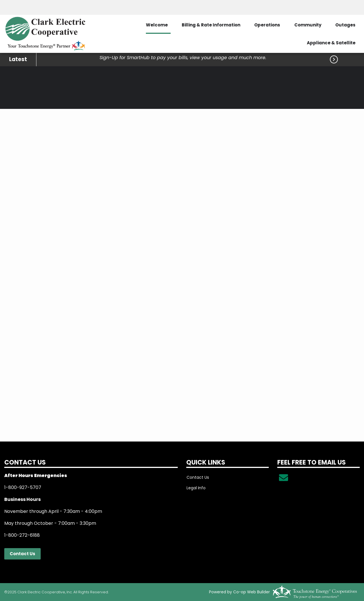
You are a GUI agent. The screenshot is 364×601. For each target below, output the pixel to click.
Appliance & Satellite (331, 43)
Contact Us (22, 554)
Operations (267, 25)
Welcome (156, 25)
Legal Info (196, 488)
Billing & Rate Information (210, 25)
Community (308, 25)
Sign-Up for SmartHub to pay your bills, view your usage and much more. (183, 58)
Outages (345, 25)
